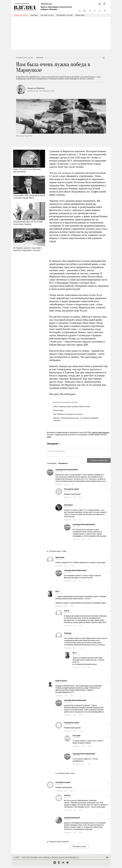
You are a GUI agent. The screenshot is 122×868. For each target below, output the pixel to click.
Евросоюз (80, 15)
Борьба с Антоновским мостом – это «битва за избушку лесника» (76, 419)
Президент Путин (65, 15)
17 (74, 791)
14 (82, 731)
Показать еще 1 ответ (58, 551)
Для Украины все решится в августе (68, 414)
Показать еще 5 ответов (59, 842)
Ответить (59, 484)
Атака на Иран (21, 15)
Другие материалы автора (65, 402)
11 (68, 566)
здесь (49, 437)
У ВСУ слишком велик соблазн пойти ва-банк (72, 406)
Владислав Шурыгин (36, 88)
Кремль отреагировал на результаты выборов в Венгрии (56, 8)
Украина (34, 15)
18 (68, 484)
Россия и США (47, 15)
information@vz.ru (72, 857)
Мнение (40, 58)
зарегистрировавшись (101, 432)
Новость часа (47, 4)
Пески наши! (58, 410)
